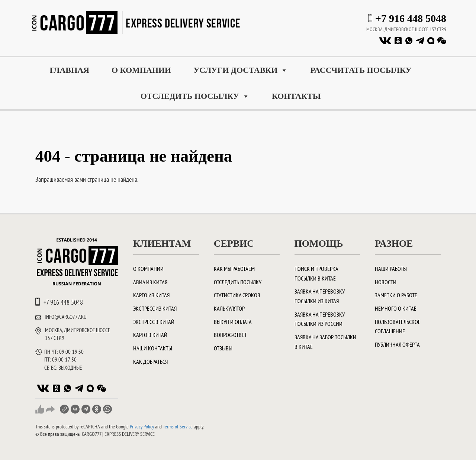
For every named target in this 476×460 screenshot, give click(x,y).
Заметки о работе (396, 295)
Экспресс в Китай (154, 322)
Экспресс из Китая (155, 308)
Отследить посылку (195, 96)
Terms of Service (178, 427)
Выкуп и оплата (233, 322)
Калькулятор (229, 308)
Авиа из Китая (150, 282)
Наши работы (391, 269)
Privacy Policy (142, 427)
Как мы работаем (234, 269)
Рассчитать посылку (361, 70)
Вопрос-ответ (230, 335)
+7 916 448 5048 (411, 18)
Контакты (296, 96)
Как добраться (150, 362)
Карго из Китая (151, 295)
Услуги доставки (241, 70)
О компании (141, 70)
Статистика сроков (237, 295)
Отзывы (223, 348)
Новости (386, 282)
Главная (69, 70)
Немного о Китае (396, 308)
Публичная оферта (397, 344)
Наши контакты (153, 348)
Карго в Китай (150, 335)
